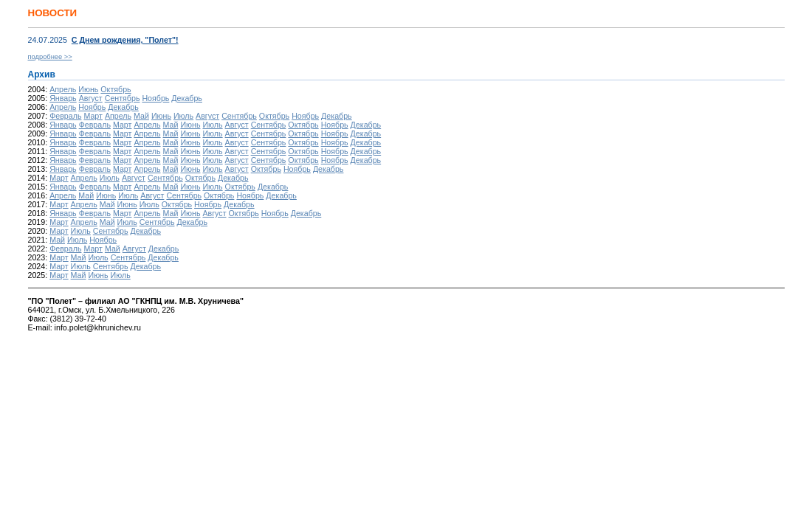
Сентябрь (123, 98)
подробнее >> (50, 57)
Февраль (65, 116)
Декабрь (187, 98)
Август (91, 98)
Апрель (63, 89)
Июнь (88, 89)
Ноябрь (155, 98)
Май (141, 116)
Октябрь (116, 89)
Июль (183, 116)
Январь (63, 98)
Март (93, 116)
